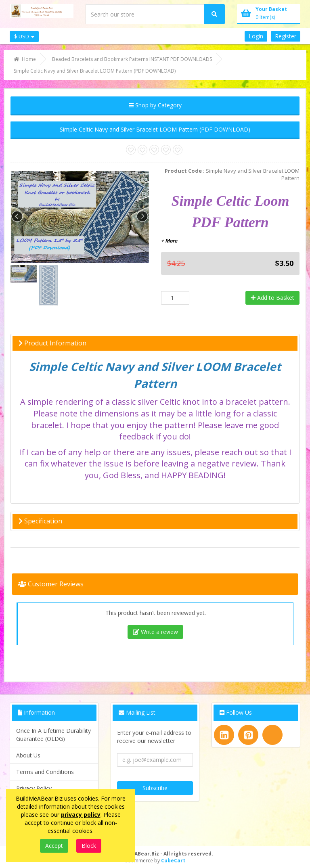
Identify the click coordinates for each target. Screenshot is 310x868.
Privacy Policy (34, 788)
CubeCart (173, 861)
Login (256, 36)
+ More (169, 241)
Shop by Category (155, 105)
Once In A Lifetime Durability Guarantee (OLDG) (53, 735)
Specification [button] (40, 521)
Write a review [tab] (155, 632)
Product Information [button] (52, 343)
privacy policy (81, 815)
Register (286, 36)
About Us (28, 755)
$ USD (24, 36)
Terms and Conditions (45, 772)
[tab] (155, 343)
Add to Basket (272, 298)
